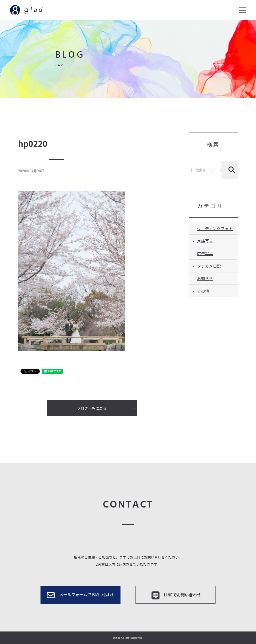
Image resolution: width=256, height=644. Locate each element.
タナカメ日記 (209, 266)
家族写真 (205, 241)
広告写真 (205, 253)
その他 (203, 291)
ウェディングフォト (215, 228)
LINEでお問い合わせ (176, 595)
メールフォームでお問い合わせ (80, 595)
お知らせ (205, 278)
